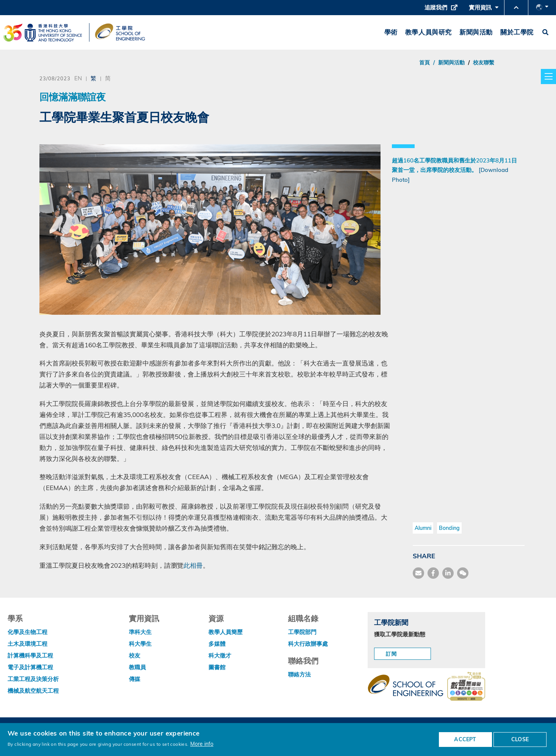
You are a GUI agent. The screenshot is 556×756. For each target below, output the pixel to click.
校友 (135, 655)
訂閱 (392, 654)
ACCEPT (465, 739)
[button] (516, 8)
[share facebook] (433, 573)
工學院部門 (302, 632)
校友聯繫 (484, 62)
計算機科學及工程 (30, 655)
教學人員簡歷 (226, 632)
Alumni (423, 528)
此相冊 (193, 565)
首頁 (424, 62)
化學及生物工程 (27, 632)
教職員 (137, 667)
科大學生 (140, 644)
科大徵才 (220, 655)
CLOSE (520, 739)
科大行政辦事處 (308, 644)
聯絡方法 (299, 674)
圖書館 (217, 667)
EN (78, 78)
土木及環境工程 (27, 644)
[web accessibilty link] (466, 687)
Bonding (449, 528)
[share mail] (418, 573)
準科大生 (140, 632)
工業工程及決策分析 (33, 679)
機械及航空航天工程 (33, 691)
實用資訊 (484, 9)
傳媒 (135, 679)
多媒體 (217, 644)
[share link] (448, 573)
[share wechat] (463, 573)
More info (202, 744)
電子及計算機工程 (30, 667)
